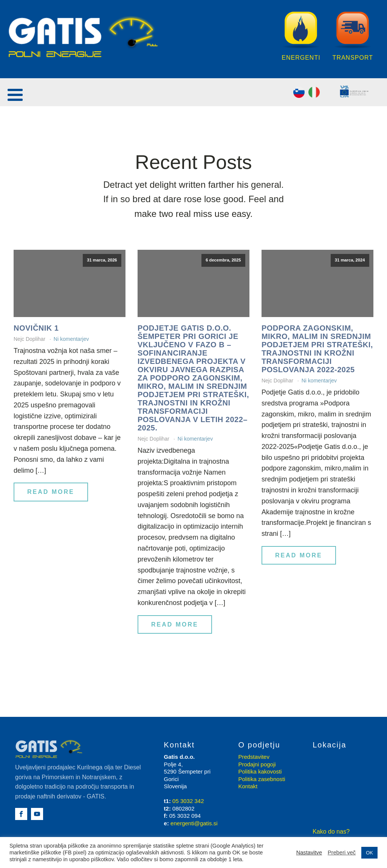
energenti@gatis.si (194, 823)
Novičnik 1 (36, 328)
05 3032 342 (188, 801)
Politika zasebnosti (262, 779)
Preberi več (342, 853)
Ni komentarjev (71, 339)
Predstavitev (254, 757)
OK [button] (369, 853)
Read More (51, 492)
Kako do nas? (331, 832)
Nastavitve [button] (309, 853)
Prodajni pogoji (257, 764)
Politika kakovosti (260, 771)
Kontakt (248, 786)
